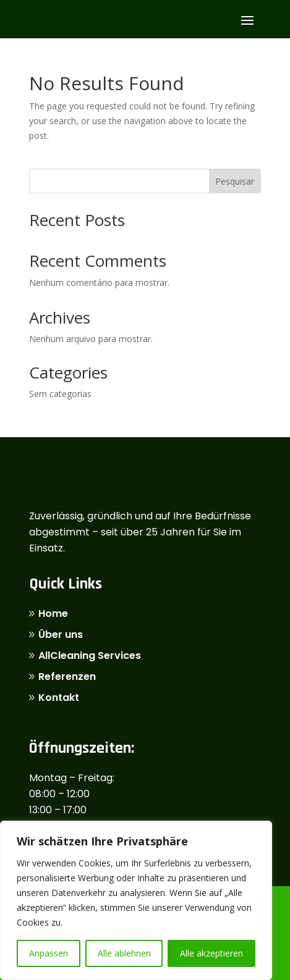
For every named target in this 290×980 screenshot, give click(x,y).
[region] (136, 900)
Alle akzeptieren (211, 953)
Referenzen (67, 676)
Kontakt (59, 697)
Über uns (61, 634)
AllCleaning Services (90, 655)
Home (53, 614)
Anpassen (49, 953)
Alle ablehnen (124, 953)
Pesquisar (235, 181)
